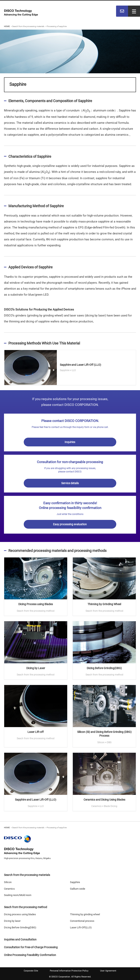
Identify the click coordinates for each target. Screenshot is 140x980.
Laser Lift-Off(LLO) (81, 927)
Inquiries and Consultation (20, 939)
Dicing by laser (12, 921)
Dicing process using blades (20, 914)
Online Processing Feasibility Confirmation (30, 955)
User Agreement (108, 971)
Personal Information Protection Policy (69, 971)
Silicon (8, 882)
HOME (7, 26)
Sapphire (75, 882)
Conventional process (82, 921)
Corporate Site (31, 971)
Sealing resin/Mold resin (18, 895)
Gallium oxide (78, 889)
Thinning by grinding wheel (85, 914)
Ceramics (9, 889)
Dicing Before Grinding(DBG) (20, 927)
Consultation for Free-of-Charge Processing (31, 947)
